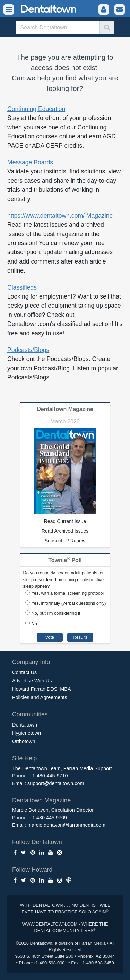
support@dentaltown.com (56, 783)
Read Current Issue (65, 521)
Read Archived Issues (65, 531)
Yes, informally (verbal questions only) (69, 603)
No (34, 624)
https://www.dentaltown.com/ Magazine (60, 216)
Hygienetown (27, 733)
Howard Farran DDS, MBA (42, 689)
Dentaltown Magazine (65, 409)
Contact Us (24, 672)
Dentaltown (25, 725)
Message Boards (30, 162)
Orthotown (24, 741)
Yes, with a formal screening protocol (68, 593)
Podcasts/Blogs (28, 350)
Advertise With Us (32, 681)
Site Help (24, 758)
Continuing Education (36, 109)
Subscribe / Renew (65, 541)
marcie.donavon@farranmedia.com (66, 825)
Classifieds (22, 287)
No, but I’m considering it (56, 613)
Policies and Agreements (40, 697)
